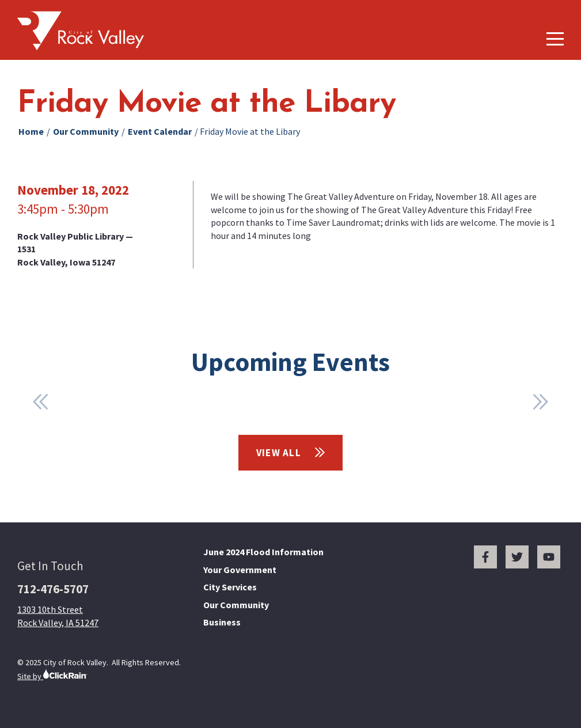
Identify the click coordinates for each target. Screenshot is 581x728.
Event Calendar (160, 131)
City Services (230, 587)
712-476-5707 (53, 589)
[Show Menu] (555, 39)
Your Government (240, 570)
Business (222, 622)
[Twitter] (517, 557)
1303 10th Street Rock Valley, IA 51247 (58, 616)
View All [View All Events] (291, 453)
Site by (52, 675)
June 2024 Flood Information (263, 552)
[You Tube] (549, 557)
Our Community (86, 131)
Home (31, 131)
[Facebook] (485, 557)
